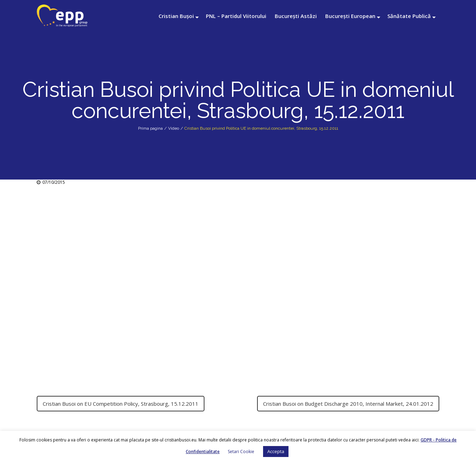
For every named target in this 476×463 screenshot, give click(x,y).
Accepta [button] (276, 451)
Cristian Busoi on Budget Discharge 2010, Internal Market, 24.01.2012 (348, 404)
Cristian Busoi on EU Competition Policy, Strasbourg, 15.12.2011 (121, 404)
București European (350, 16)
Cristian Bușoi (176, 16)
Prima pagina (150, 128)
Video (174, 128)
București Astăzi (296, 16)
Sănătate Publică (409, 16)
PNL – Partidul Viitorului (236, 16)
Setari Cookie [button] (241, 452)
